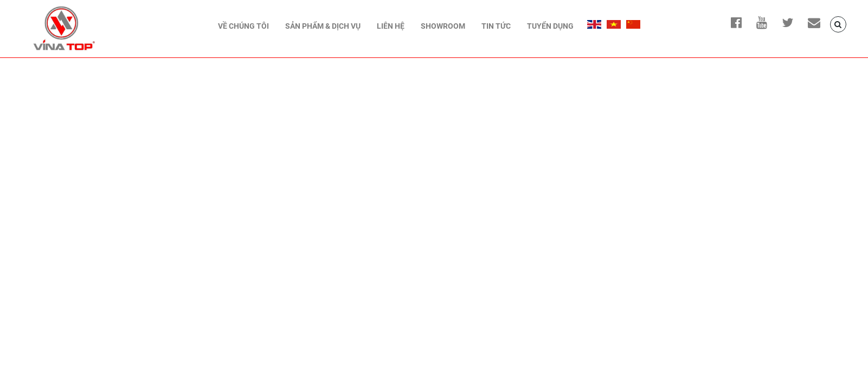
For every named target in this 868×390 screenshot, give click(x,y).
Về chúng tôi (243, 26)
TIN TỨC (496, 26)
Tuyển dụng (550, 26)
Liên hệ (391, 26)
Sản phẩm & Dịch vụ (323, 26)
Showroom (443, 26)
